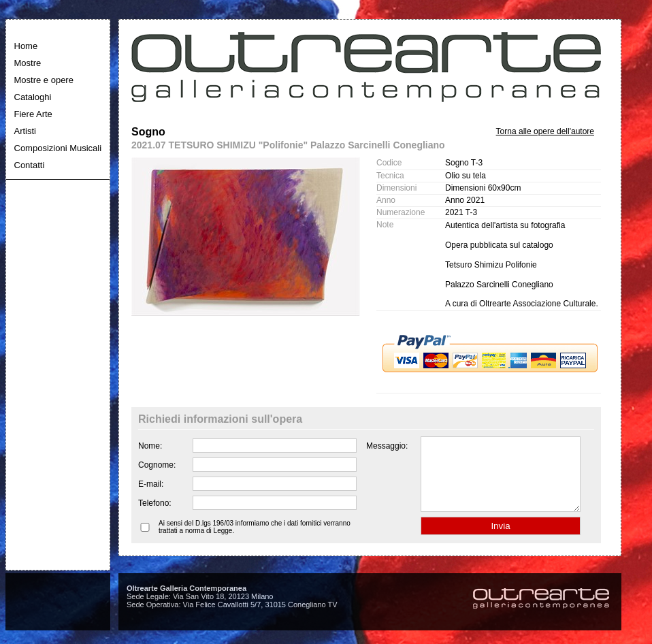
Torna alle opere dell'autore (545, 131)
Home (26, 46)
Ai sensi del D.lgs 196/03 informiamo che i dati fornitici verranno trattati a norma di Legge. (255, 541)
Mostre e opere (44, 80)
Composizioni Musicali (58, 148)
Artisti (26, 131)
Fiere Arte (33, 114)
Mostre (28, 63)
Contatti (30, 165)
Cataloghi (33, 97)
